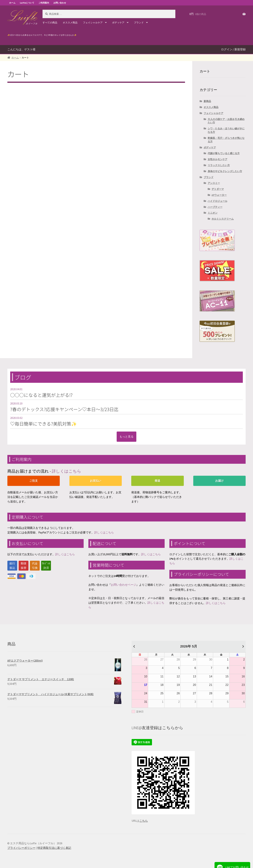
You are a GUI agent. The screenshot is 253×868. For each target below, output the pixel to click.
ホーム (12, 3)
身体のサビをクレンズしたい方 (225, 171)
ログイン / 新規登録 (233, 49)
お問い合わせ (60, 3)
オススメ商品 (70, 23)
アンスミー (214, 183)
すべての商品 (50, 23)
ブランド (139, 23)
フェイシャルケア (93, 23)
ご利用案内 (44, 3)
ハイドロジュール (218, 201)
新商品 (207, 101)
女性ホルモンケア (218, 159)
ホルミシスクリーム (223, 219)
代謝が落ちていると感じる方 (224, 153)
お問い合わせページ (124, 585)
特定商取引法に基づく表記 (54, 848)
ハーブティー (215, 207)
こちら (144, 821)
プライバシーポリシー (21, 848)
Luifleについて (27, 3)
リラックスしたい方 (219, 165)
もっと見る (126, 436)
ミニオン (213, 213)
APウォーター (219, 195)
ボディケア (118, 23)
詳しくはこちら (67, 471)
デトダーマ (218, 189)
